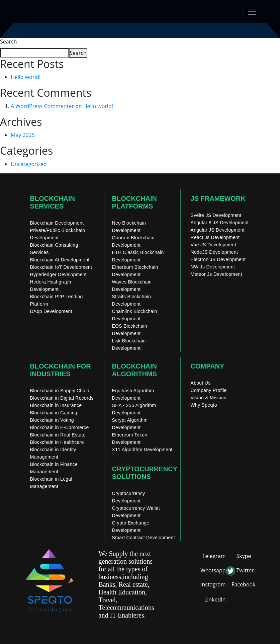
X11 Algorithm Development (142, 450)
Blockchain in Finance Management (54, 468)
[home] (41, 12)
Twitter (245, 570)
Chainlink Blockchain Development (135, 315)
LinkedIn (215, 599)
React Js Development (215, 237)
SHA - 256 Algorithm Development (134, 409)
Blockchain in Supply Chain (60, 391)
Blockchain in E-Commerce (60, 427)
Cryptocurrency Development (129, 497)
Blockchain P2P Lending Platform (57, 300)
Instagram (213, 584)
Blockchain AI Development (60, 260)
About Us (201, 383)
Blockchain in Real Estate (58, 435)
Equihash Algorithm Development (133, 394)
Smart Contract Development (144, 538)
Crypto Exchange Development (131, 527)
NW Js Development (213, 267)
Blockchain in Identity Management (53, 453)
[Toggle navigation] (252, 12)
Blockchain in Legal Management (51, 483)
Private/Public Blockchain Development (58, 234)
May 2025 (23, 135)
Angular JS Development (218, 230)
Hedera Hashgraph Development (51, 286)
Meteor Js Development (216, 274)
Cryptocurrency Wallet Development (136, 512)
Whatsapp (213, 570)
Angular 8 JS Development (220, 223)
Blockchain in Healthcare (57, 442)
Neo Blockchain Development (129, 227)
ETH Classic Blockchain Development (138, 256)
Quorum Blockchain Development (133, 241)
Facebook (243, 584)
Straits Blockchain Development (132, 300)
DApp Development (51, 311)
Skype (244, 556)
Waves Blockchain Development (132, 286)
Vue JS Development (213, 245)
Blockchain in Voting (52, 420)
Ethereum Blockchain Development (135, 271)
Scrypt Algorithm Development (130, 424)
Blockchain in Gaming (54, 413)
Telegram (214, 556)
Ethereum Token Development (130, 438)
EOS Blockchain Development (130, 330)
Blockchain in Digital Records (62, 398)
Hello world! (26, 77)
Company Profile (209, 390)
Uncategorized (29, 164)
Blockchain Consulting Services (54, 249)
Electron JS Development (218, 259)
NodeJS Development (214, 252)
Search (9, 42)
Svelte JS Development (216, 215)
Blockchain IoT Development (61, 267)
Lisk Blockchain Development (129, 344)
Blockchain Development (57, 223)
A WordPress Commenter (42, 106)
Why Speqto (204, 405)
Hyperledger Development (59, 274)
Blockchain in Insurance (56, 405)
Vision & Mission (209, 398)
